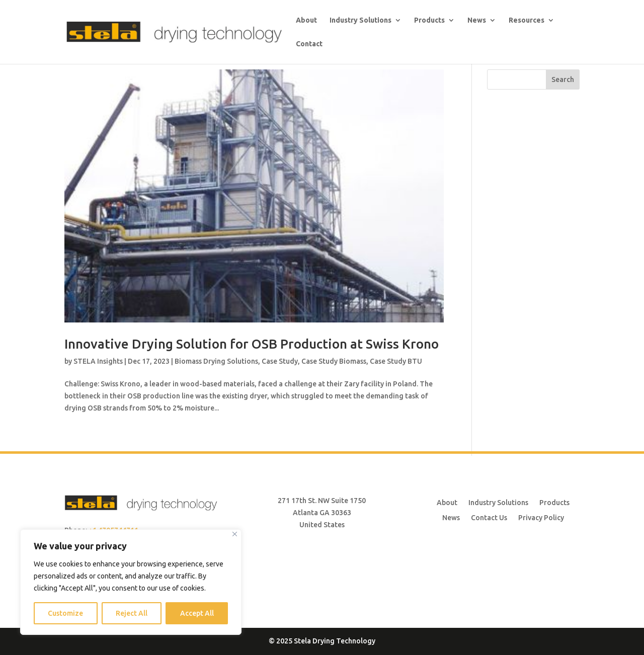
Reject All (132, 613)
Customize (65, 613)
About (306, 20)
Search (563, 79)
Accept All (197, 613)
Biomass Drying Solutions (216, 361)
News (477, 20)
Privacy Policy (541, 517)
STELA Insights (98, 361)
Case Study (280, 361)
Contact (309, 44)
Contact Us (489, 517)
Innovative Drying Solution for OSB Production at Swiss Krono (252, 344)
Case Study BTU (396, 361)
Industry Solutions (360, 20)
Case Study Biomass (334, 361)
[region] (131, 582)
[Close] (235, 534)
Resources (527, 20)
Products (429, 20)
